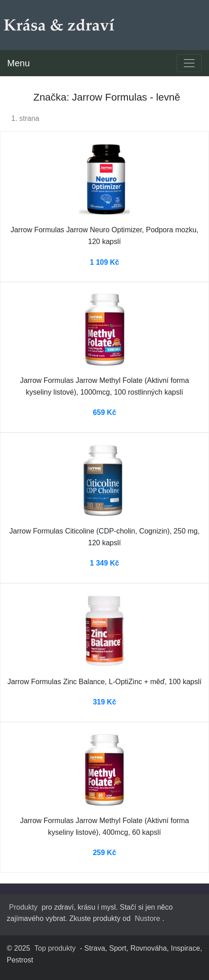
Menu (18, 63)
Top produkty (55, 948)
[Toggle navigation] (189, 63)
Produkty (23, 907)
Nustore (147, 918)
